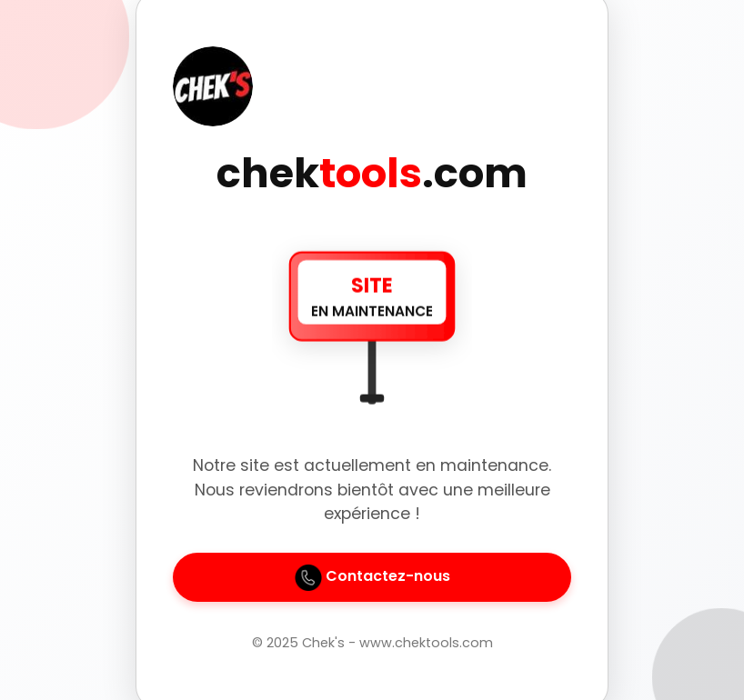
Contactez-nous (372, 577)
